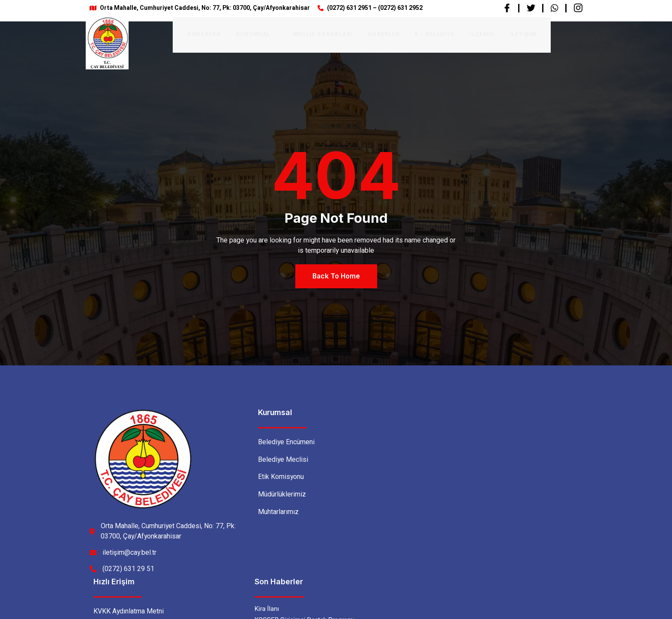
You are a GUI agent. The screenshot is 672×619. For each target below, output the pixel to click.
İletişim (510, 34)
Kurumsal (244, 34)
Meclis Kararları (310, 34)
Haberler (371, 34)
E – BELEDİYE (422, 34)
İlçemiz (469, 34)
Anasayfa (192, 34)
